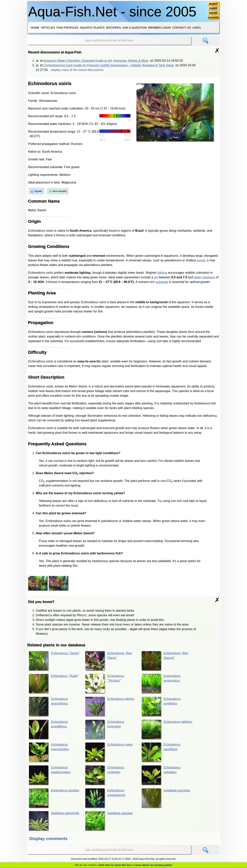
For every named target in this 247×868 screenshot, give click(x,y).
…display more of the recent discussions (76, 70)
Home (35, 27)
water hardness (204, 277)
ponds (201, 260)
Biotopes (114, 27)
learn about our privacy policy (153, 865)
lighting (162, 273)
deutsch (213, 4)
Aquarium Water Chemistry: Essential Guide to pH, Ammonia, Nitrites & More (96, 61)
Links (197, 27)
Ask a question (134, 27)
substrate (162, 282)
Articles (48, 27)
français (213, 13)
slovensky (213, 18)
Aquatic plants (92, 27)
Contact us (181, 27)
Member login (159, 27)
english (213, 8)
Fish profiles (67, 27)
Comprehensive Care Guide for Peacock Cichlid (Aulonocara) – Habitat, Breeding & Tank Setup (109, 65)
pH (156, 277)
